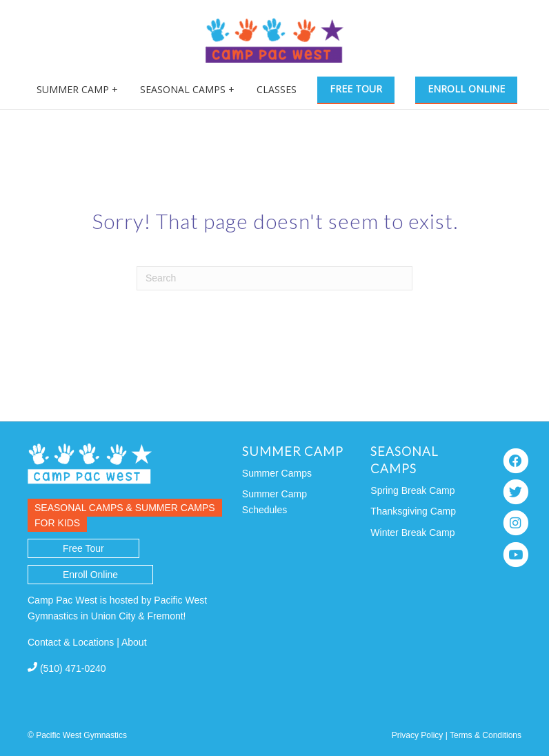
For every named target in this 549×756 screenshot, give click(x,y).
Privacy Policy (418, 735)
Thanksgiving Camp (413, 511)
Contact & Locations (71, 642)
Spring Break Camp (412, 490)
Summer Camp (293, 451)
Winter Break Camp (412, 533)
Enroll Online (466, 89)
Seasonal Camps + (187, 89)
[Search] (274, 278)
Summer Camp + (77, 89)
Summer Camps (277, 473)
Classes (277, 89)
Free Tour (356, 89)
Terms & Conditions (486, 735)
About (134, 642)
